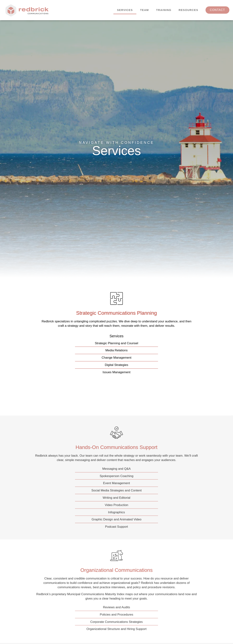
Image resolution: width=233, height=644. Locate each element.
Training (164, 10)
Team (144, 10)
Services (125, 10)
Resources (188, 10)
